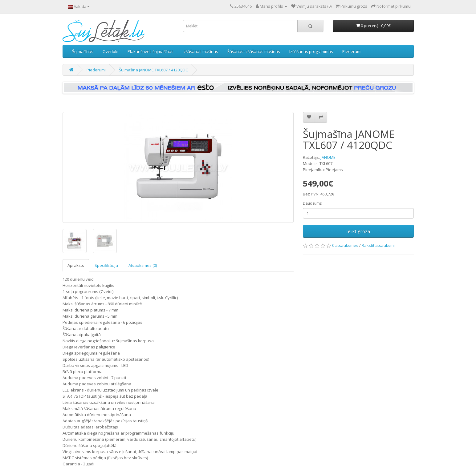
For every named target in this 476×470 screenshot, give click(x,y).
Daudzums (312, 203)
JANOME (328, 157)
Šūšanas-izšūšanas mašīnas (254, 51)
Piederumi (352, 51)
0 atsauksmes (345, 245)
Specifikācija (106, 265)
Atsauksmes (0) (143, 265)
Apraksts (76, 265)
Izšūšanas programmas (311, 51)
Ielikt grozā (358, 231)
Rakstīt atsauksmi (378, 245)
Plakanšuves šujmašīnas (151, 51)
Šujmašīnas (83, 51)
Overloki (110, 51)
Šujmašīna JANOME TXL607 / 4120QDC (153, 70)
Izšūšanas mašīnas (200, 51)
